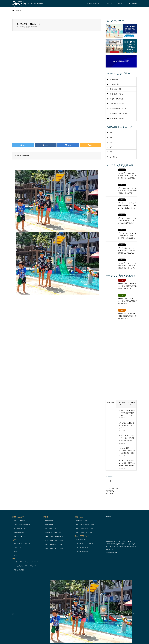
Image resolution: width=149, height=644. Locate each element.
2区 (111, 137)
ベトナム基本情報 (93, 4)
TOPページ (57, 638)
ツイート (108, 473)
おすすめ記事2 (131, 396)
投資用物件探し (115, 84)
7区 (111, 152)
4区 (111, 147)
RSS (13, 606)
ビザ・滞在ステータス (117, 104)
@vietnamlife (25, 156)
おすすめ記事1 (121, 396)
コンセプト (108, 4)
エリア (120, 4)
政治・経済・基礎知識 (117, 118)
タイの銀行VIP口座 (81, 531)
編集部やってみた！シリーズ (119, 113)
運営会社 (91, 638)
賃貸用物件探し (115, 79)
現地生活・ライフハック (118, 109)
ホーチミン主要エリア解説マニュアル (55, 529)
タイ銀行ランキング (81, 513)
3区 (111, 142)
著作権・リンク (83, 638)
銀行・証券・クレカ (117, 94)
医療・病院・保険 (116, 89)
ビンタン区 (114, 157)
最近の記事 (111, 395)
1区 (111, 133)
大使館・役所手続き (117, 99)
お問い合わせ (132, 4)
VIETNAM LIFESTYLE (118, 606)
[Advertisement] (57, 57)
